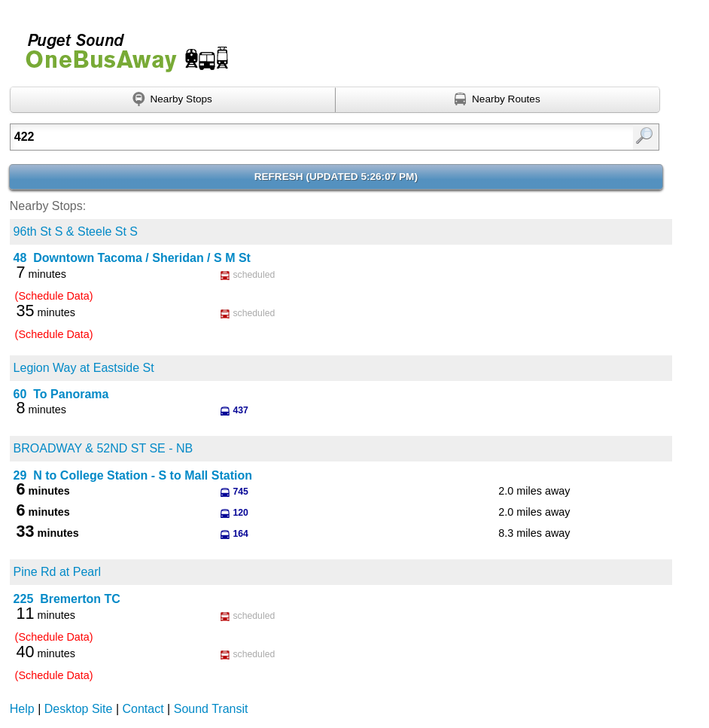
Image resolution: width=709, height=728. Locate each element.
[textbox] (288, 137)
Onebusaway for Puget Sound (120, 46)
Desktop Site (79, 709)
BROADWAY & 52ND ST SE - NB (103, 448)
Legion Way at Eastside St (84, 368)
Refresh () (336, 177)
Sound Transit (211, 709)
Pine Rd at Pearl (58, 572)
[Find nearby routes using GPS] (498, 100)
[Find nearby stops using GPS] (173, 100)
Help (22, 709)
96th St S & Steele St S (76, 231)
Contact (143, 709)
